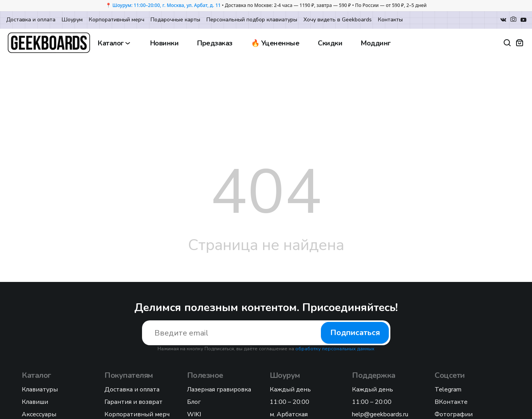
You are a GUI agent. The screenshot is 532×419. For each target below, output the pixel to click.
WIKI (194, 414)
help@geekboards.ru (380, 414)
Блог (194, 402)
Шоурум (72, 20)
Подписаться (355, 333)
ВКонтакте (451, 402)
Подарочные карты (175, 20)
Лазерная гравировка (219, 389)
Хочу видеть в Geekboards (338, 20)
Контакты (390, 20)
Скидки (330, 43)
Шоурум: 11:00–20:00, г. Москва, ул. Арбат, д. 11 (167, 5)
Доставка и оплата (31, 20)
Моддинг (376, 43)
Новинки (165, 43)
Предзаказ (215, 43)
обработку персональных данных (335, 349)
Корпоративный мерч (117, 20)
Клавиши (35, 402)
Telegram (448, 389)
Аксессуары (39, 414)
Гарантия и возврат (133, 402)
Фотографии (454, 414)
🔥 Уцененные (275, 43)
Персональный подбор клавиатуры (252, 20)
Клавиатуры (40, 389)
